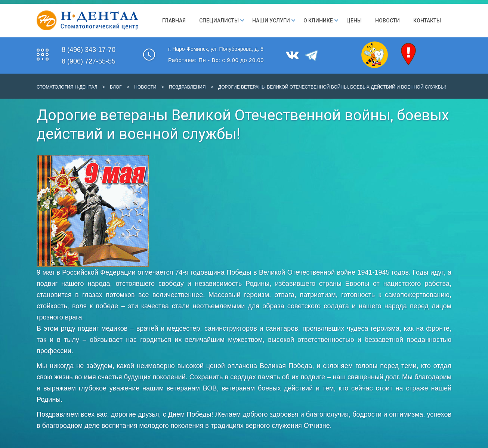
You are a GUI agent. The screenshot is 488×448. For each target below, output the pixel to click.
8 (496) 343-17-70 (89, 50)
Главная (174, 21)
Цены (354, 21)
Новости (387, 21)
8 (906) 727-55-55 (89, 61)
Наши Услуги (271, 21)
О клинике (318, 21)
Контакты (427, 21)
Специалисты (219, 21)
